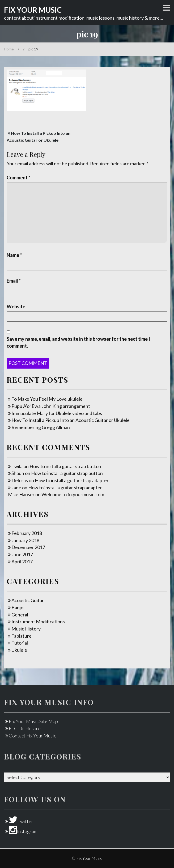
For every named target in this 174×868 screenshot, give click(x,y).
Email (14, 281)
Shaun (18, 473)
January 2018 (25, 540)
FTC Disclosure (25, 728)
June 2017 (22, 554)
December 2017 (28, 547)
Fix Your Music (33, 10)
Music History (26, 629)
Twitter (21, 821)
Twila (17, 466)
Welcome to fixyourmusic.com (73, 494)
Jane (16, 487)
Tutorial (20, 643)
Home (9, 49)
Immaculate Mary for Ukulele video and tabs (57, 413)
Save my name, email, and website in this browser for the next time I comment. (78, 342)
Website (16, 306)
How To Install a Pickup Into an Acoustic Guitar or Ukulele (71, 420)
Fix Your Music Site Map (33, 721)
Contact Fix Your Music (32, 736)
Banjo (17, 607)
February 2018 (27, 533)
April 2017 (22, 562)
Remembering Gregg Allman (41, 427)
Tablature (22, 636)
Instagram (23, 831)
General (20, 615)
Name (14, 255)
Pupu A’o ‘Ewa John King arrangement (51, 406)
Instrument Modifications (38, 621)
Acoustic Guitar (28, 600)
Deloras (20, 480)
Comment (18, 178)
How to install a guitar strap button (65, 466)
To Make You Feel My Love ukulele (47, 399)
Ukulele (19, 650)
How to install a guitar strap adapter (72, 480)
